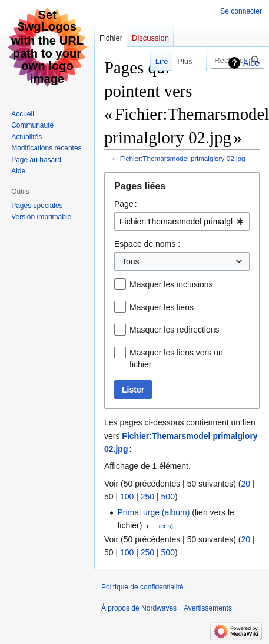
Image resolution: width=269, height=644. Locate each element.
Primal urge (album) (153, 512)
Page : (126, 204)
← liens (160, 526)
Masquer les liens (162, 307)
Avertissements (208, 608)
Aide (251, 63)
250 (147, 497)
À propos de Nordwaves (139, 608)
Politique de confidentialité (142, 587)
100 (127, 497)
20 (245, 484)
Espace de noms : (147, 244)
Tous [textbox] (131, 261)
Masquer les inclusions (171, 284)
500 (168, 497)
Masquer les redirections (175, 330)
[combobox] (182, 222)
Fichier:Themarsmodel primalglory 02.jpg (183, 158)
